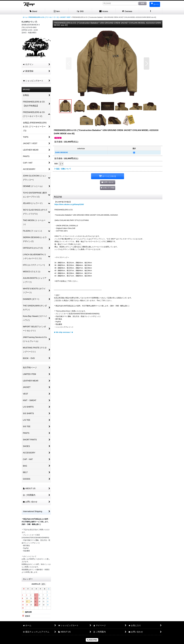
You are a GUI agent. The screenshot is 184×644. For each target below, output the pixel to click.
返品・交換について (63, 169)
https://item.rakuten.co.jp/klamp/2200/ (69, 204)
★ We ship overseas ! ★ (63, 332)
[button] (80, 11)
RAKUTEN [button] (92, 640)
